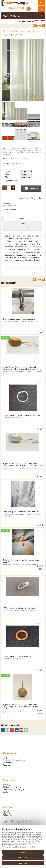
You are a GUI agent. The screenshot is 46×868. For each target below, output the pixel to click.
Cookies (6, 792)
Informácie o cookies (28, 847)
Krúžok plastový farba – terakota (17, 656)
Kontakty (7, 785)
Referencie (7, 763)
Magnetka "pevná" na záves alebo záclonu (21, 512)
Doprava (6, 765)
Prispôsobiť (23, 858)
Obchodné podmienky (12, 787)
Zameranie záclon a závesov (14, 760)
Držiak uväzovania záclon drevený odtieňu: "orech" (21, 561)
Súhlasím (23, 852)
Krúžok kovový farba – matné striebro (19, 319)
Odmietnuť (23, 863)
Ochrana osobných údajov (13, 790)
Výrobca (22, 223)
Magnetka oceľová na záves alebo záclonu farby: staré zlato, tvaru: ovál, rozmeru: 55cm (22, 368)
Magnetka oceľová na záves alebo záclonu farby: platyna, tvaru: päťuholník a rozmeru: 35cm (21, 707)
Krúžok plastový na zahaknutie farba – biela (21, 415)
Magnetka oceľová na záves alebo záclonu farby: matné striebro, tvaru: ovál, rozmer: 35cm (23, 465)
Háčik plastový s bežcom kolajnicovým (19, 608)
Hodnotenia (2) (22, 228)
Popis (22, 218)
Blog (5, 758)
